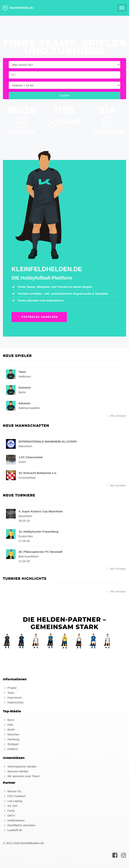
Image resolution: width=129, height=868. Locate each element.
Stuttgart (11, 744)
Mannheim (25, 446)
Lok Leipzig (12, 801)
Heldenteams (14, 820)
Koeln (22, 462)
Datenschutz (13, 702)
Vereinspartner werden (20, 766)
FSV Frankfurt (14, 796)
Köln (8, 725)
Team (9, 693)
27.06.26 (24, 541)
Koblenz (10, 749)
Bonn (9, 720)
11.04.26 (24, 561)
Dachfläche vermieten (19, 825)
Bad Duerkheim (29, 556)
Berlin (22, 392)
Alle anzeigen (116, 416)
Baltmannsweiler (29, 408)
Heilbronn (25, 376)
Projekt (10, 688)
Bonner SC (12, 791)
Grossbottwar (27, 478)
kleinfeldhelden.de (18, 8)
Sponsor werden (16, 771)
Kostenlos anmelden (38, 317)
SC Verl (10, 806)
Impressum (12, 697)
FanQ (9, 811)
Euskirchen (26, 536)
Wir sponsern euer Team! (21, 776)
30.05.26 (24, 521)
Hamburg (11, 739)
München (11, 734)
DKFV (9, 815)
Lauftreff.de (12, 830)
